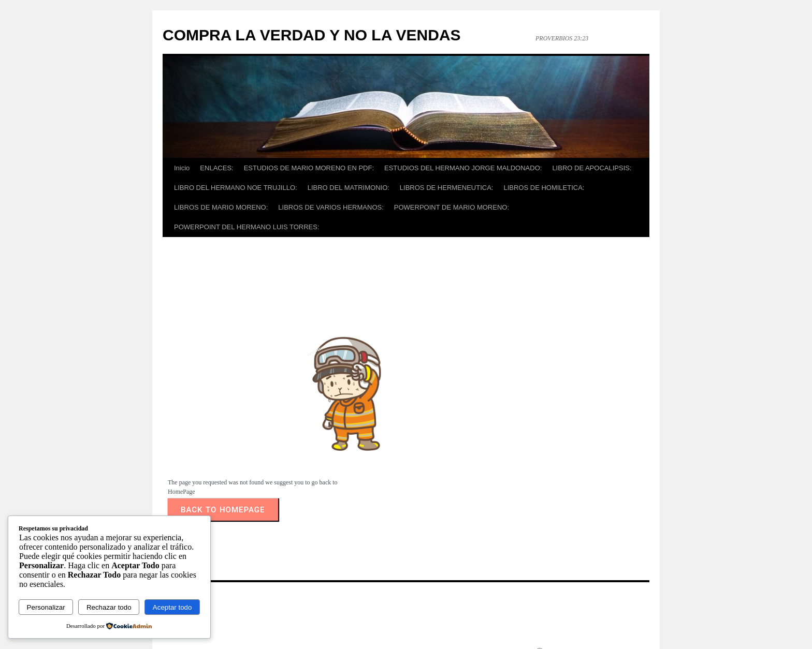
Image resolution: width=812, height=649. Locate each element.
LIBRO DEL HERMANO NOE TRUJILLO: (236, 188)
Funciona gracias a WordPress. (585, 625)
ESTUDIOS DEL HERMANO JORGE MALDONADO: (463, 168)
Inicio (182, 168)
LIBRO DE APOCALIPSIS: (592, 168)
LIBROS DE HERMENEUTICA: (447, 188)
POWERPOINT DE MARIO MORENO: (452, 207)
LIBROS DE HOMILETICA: (544, 188)
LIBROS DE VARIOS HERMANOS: (331, 207)
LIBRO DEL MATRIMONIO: (349, 188)
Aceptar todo (172, 607)
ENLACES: (216, 168)
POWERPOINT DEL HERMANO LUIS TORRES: (247, 227)
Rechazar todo (109, 607)
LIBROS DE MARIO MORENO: (221, 207)
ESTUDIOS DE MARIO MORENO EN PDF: (309, 168)
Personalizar (46, 607)
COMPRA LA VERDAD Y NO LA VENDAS (312, 35)
